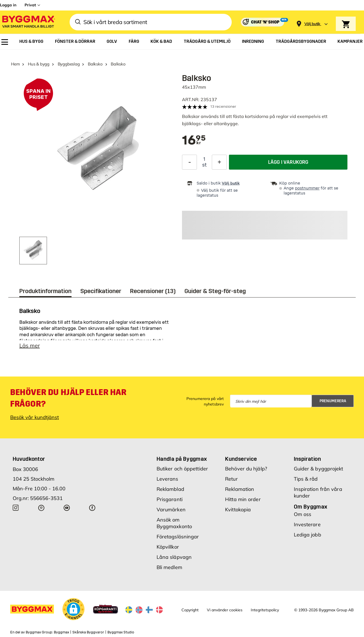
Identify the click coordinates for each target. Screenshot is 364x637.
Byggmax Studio (121, 632)
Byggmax (61, 632)
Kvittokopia (238, 510)
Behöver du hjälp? (246, 469)
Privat (30, 5)
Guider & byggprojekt (319, 469)
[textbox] (194, 141)
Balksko (95, 64)
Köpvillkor (168, 547)
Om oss (303, 514)
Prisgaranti (170, 499)
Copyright (190, 610)
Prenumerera (333, 401)
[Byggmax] (28, 22)
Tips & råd (306, 479)
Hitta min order (243, 499)
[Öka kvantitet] (219, 162)
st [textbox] (204, 165)
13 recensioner (223, 106)
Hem (15, 64)
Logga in (8, 5)
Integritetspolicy (265, 610)
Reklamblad (170, 489)
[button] (73, 609)
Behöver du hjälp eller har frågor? (68, 398)
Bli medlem (169, 567)
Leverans (168, 479)
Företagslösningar (178, 537)
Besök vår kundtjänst (35, 417)
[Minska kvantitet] (189, 162)
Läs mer (30, 345)
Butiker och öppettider (182, 469)
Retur (231, 479)
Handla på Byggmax (182, 459)
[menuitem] (5, 42)
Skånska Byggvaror (88, 632)
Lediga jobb (308, 535)
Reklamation (240, 489)
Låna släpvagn (174, 557)
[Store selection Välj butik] (312, 24)
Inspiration (307, 459)
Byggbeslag (69, 64)
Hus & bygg (39, 64)
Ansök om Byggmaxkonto (174, 523)
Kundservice (241, 459)
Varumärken (171, 510)
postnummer (307, 188)
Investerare (307, 524)
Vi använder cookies (225, 610)
